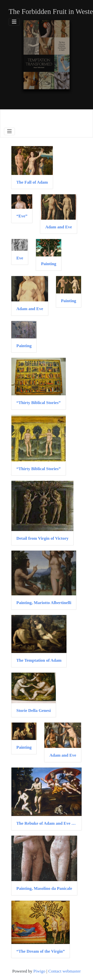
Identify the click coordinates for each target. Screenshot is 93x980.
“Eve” (22, 216)
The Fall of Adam (32, 182)
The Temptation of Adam (39, 660)
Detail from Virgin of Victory (42, 538)
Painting (48, 264)
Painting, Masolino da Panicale (44, 888)
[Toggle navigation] (14, 22)
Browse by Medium (38, 118)
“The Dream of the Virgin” (41, 951)
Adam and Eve (59, 227)
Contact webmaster (65, 971)
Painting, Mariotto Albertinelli (44, 603)
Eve (20, 258)
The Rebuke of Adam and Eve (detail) (46, 823)
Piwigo (39, 971)
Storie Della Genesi (34, 711)
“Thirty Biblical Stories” (39, 403)
